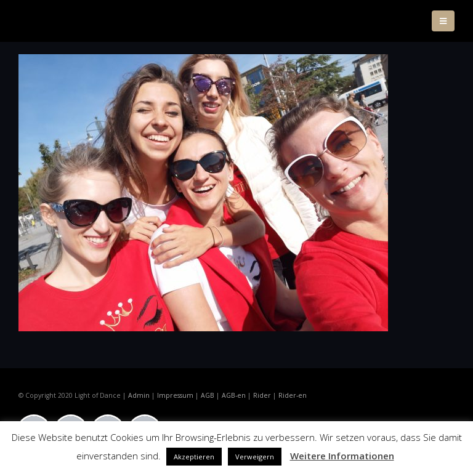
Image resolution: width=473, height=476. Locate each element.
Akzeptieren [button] (194, 457)
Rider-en (293, 395)
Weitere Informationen (342, 456)
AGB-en (234, 395)
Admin (139, 395)
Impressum (175, 395)
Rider (262, 395)
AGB (208, 395)
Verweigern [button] (255, 457)
